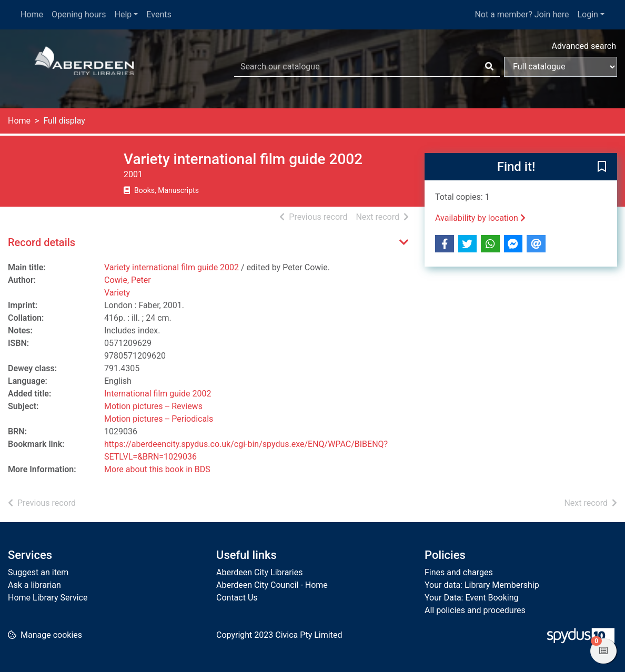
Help (123, 14)
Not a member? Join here (522, 14)
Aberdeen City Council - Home (272, 585)
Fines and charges (459, 572)
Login (587, 14)
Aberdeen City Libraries (259, 572)
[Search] (489, 67)
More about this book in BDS (157, 469)
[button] (602, 167)
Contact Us (237, 598)
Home (32, 14)
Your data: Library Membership (482, 585)
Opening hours (79, 14)
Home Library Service (48, 598)
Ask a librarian (34, 585)
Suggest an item (38, 572)
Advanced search (584, 46)
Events (159, 14)
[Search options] (561, 67)
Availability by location (480, 218)
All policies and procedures (475, 610)
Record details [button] (42, 242)
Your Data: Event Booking (472, 598)
